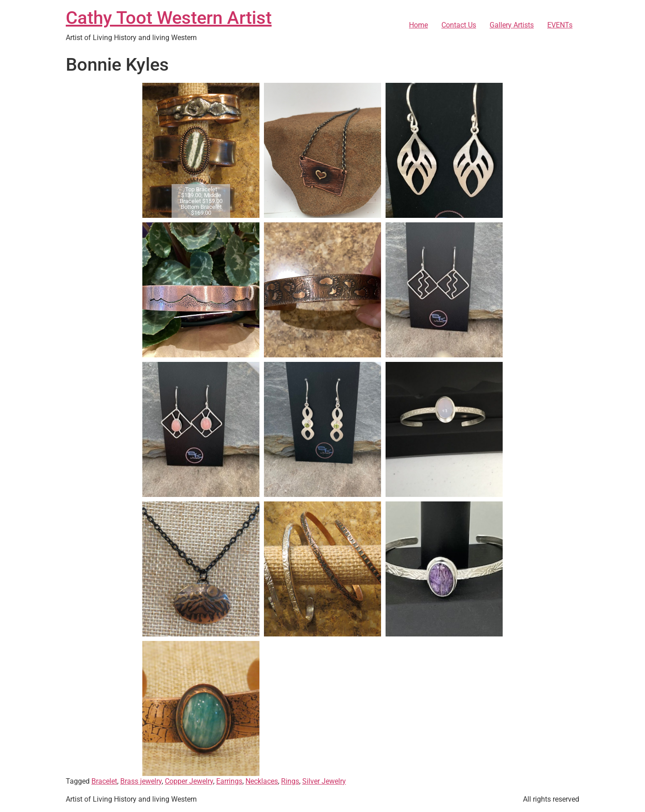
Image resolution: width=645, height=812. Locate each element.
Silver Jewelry (324, 781)
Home (418, 25)
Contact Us (459, 25)
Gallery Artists (512, 25)
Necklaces (262, 781)
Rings (290, 781)
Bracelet (104, 781)
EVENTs (560, 25)
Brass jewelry (141, 781)
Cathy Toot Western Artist (169, 18)
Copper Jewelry (189, 781)
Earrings (229, 781)
